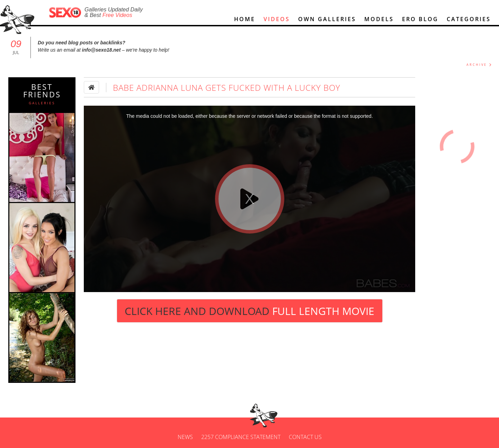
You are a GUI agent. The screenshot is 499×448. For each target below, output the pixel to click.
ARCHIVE (477, 65)
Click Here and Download (249, 311)
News (185, 437)
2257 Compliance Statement (241, 437)
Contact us (305, 437)
